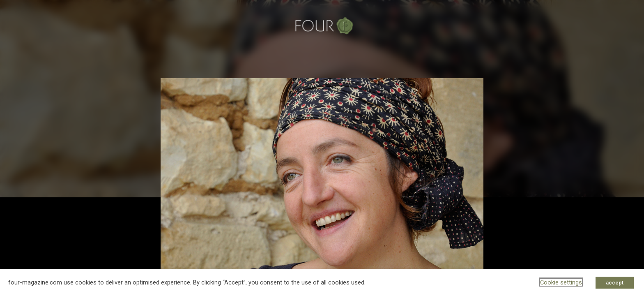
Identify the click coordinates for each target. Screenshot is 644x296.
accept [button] (615, 283)
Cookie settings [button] (561, 282)
